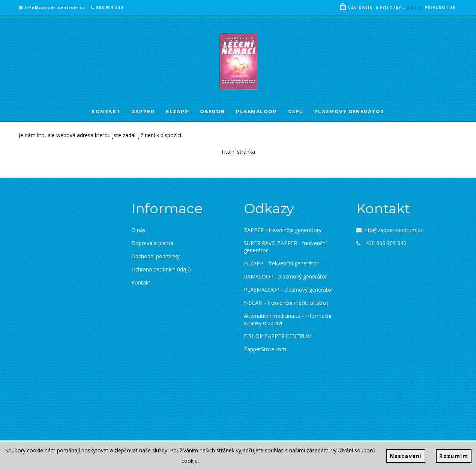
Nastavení (406, 456)
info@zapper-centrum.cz (52, 7)
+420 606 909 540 (381, 243)
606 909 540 (107, 7)
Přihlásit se (440, 7)
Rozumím (454, 456)
